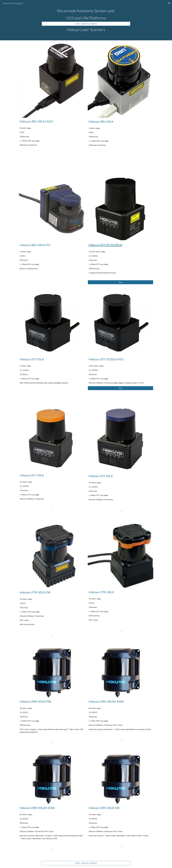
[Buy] (120, 282)
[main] (86, 14)
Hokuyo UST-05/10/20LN (105, 245)
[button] (169, 3)
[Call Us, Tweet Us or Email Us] (86, 24)
